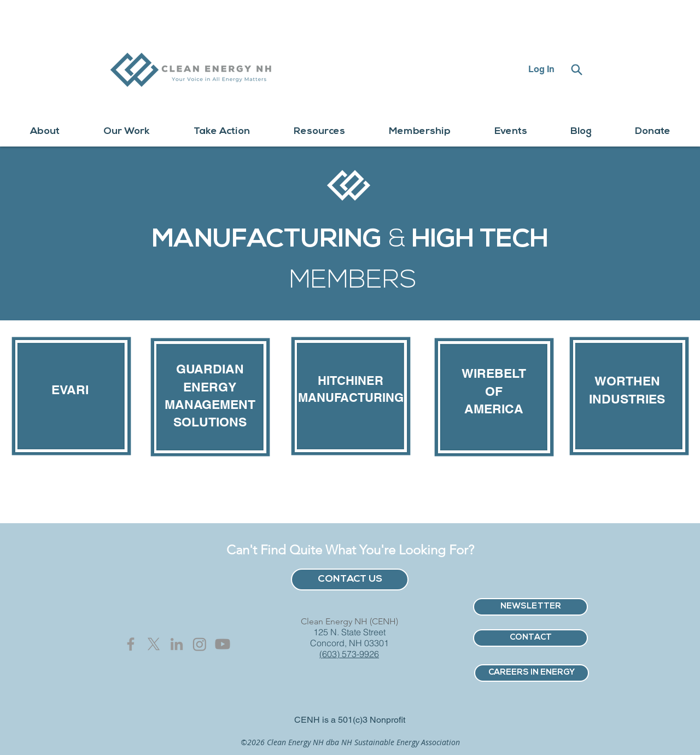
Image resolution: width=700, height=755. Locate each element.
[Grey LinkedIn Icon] (177, 644)
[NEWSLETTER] (530, 607)
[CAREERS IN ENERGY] (532, 673)
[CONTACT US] (350, 580)
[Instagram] (200, 644)
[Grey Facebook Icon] (131, 644)
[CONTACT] (530, 638)
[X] (154, 644)
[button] (45, 131)
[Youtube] (223, 644)
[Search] (576, 69)
